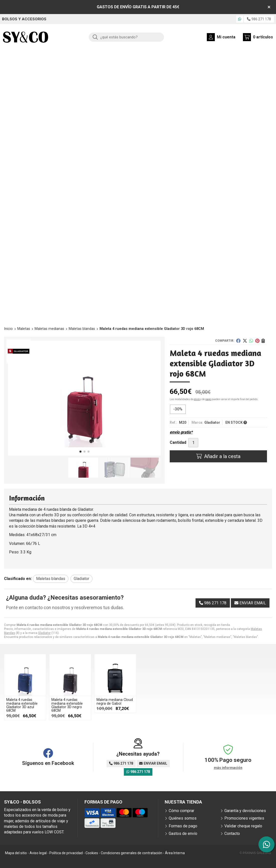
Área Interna (175, 853)
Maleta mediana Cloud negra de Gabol (115, 702)
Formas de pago (183, 826)
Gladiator (44, 633)
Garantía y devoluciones (245, 811)
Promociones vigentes (244, 818)
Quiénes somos (183, 818)
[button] (80, 452)
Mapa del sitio (16, 853)
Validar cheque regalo (243, 826)
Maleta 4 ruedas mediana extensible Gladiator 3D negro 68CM (67, 705)
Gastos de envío (183, 834)
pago (208, 399)
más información (228, 768)
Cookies (92, 853)
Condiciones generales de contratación (131, 853)
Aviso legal (38, 853)
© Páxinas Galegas (255, 853)
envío (197, 399)
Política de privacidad (66, 853)
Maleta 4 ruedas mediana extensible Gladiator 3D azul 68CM (22, 705)
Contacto (232, 834)
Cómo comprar (181, 811)
